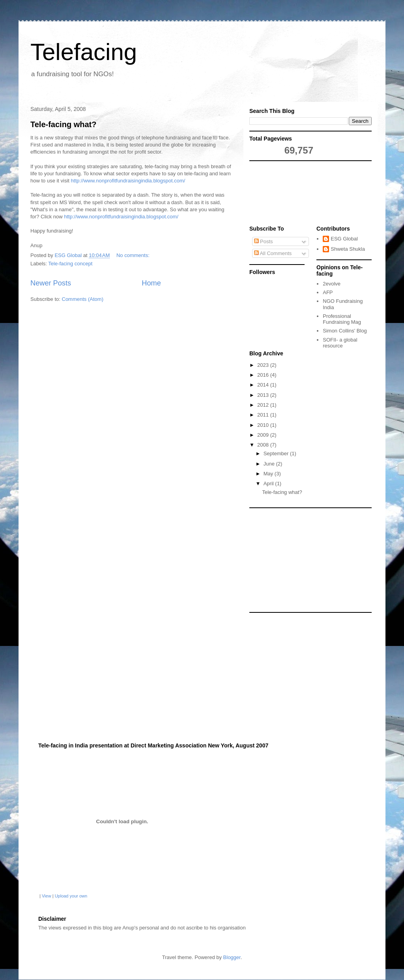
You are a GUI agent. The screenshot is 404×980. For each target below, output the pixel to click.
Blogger (232, 957)
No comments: (134, 255)
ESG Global (344, 239)
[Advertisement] (285, 195)
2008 (264, 445)
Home (151, 283)
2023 (264, 365)
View (47, 896)
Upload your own (71, 896)
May (269, 474)
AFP (328, 292)
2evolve (332, 284)
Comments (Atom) (83, 299)
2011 (264, 415)
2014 (264, 385)
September (277, 453)
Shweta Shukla (348, 249)
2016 (264, 375)
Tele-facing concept (70, 264)
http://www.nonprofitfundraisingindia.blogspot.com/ (128, 181)
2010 (264, 425)
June (270, 464)
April (269, 483)
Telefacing (84, 52)
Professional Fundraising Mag (342, 319)
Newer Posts (51, 283)
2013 (264, 395)
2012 (264, 405)
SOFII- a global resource (340, 343)
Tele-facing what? (63, 124)
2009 (264, 435)
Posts (264, 241)
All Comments (273, 253)
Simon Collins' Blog (345, 331)
